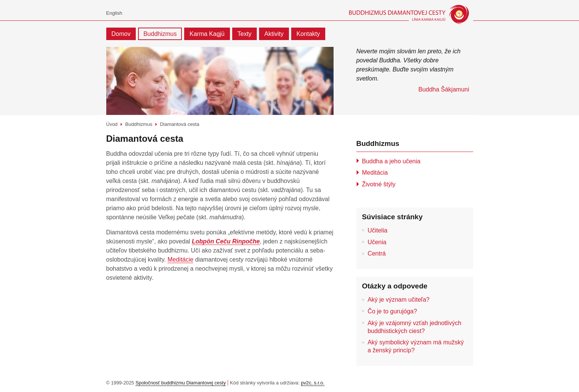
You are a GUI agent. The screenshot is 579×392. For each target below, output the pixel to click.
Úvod (112, 124)
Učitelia (377, 230)
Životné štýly (379, 184)
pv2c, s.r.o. (313, 383)
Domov (121, 34)
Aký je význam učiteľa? (399, 300)
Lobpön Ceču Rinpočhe (226, 241)
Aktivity (274, 34)
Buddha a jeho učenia (391, 161)
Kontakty (308, 34)
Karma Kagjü (207, 34)
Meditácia (375, 173)
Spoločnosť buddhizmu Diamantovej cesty (181, 383)
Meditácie (180, 260)
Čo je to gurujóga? (392, 311)
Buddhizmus (160, 34)
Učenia (377, 242)
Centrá (377, 253)
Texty (244, 34)
